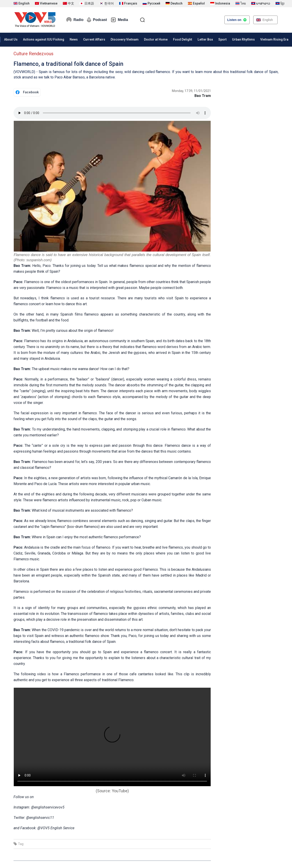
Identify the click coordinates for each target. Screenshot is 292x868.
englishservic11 (42, 818)
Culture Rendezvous (33, 54)
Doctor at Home (156, 39)
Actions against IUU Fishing (44, 39)
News (74, 39)
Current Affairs (94, 39)
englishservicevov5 (49, 807)
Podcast (97, 20)
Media (119, 20)
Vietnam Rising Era (274, 39)
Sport (222, 39)
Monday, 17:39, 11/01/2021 (191, 91)
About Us (11, 39)
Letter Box (205, 39)
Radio (75, 20)
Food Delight (183, 39)
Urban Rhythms (243, 39)
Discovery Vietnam (125, 39)
